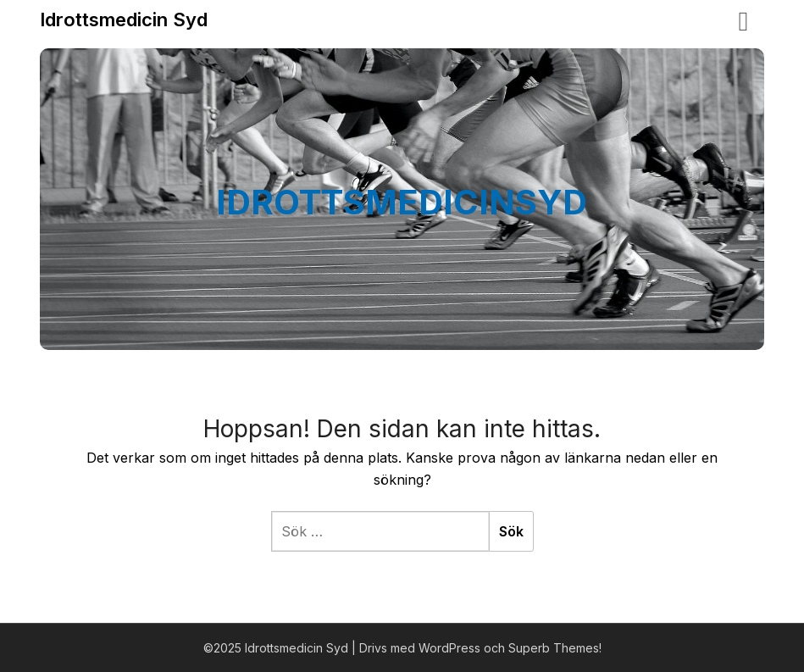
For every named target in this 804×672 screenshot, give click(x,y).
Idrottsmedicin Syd (124, 19)
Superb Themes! (555, 648)
